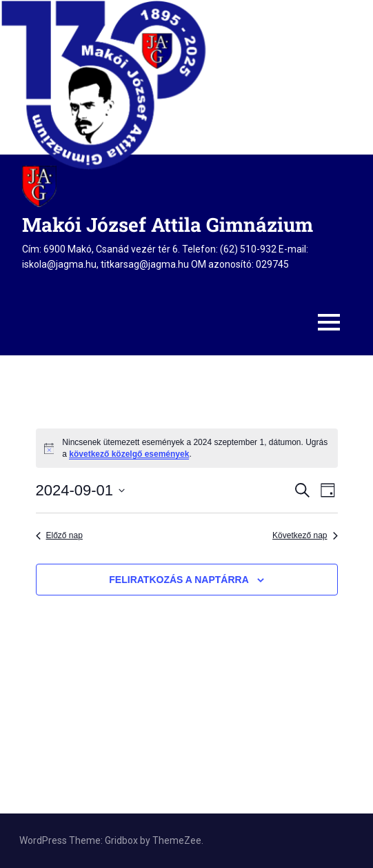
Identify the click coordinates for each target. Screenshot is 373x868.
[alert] (187, 448)
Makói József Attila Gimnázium (168, 225)
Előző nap (59, 535)
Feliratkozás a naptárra (179, 580)
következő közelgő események (129, 454)
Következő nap (305, 535)
